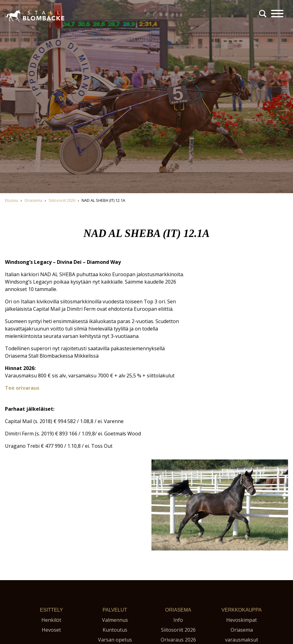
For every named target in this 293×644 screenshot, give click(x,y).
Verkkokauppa (241, 610)
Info (178, 620)
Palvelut (115, 610)
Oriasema (178, 610)
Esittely (51, 610)
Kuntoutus (115, 630)
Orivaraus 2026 (178, 640)
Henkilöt (51, 620)
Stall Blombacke (23, 24)
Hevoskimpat (242, 620)
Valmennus (115, 620)
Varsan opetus (115, 640)
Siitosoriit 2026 (178, 630)
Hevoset (51, 630)
